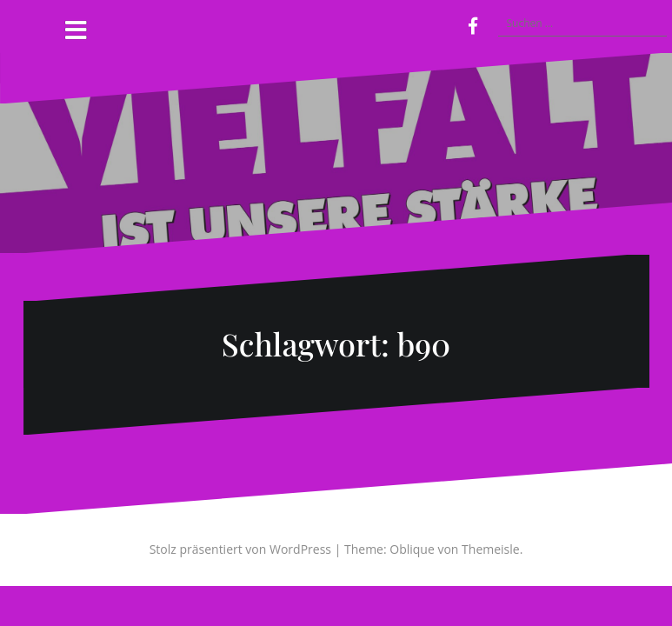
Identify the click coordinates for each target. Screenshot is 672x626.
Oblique (412, 549)
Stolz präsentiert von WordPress (240, 549)
